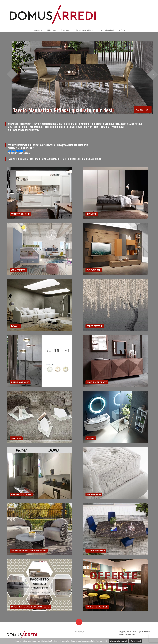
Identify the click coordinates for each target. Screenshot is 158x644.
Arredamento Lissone (85, 30)
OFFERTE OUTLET (97, 607)
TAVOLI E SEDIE (96, 551)
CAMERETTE (18, 270)
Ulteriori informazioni (118, 641)
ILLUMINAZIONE (20, 382)
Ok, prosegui (136, 641)
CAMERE (92, 214)
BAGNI (91, 438)
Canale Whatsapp (17, 151)
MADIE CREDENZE (97, 382)
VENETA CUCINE (20, 214)
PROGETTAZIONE (21, 494)
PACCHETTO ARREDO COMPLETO (30, 607)
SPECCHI (16, 438)
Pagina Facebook (107, 30)
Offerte (122, 30)
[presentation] (11, 74)
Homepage (37, 30)
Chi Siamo (51, 30)
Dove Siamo (66, 30)
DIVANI (15, 326)
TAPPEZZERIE (95, 326)
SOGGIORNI (94, 270)
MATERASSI (94, 494)
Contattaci (143, 110)
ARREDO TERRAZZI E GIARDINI (29, 551)
